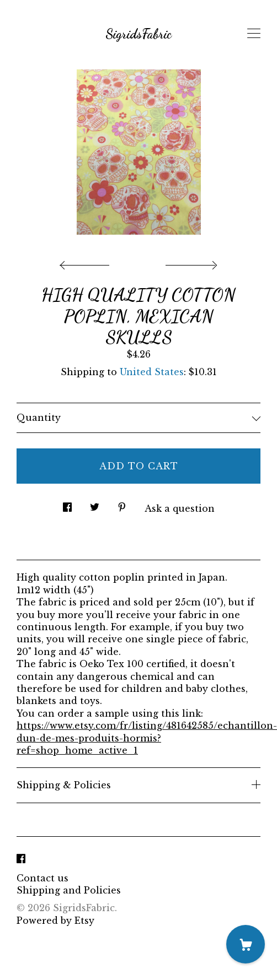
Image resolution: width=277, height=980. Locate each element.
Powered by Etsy (55, 921)
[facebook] (21, 859)
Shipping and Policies (69, 890)
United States (152, 372)
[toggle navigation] (254, 34)
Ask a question (180, 508)
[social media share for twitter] (95, 504)
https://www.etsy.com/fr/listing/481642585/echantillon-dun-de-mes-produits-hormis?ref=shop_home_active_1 (147, 738)
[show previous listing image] (87, 262)
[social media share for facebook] (67, 504)
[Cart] (246, 944)
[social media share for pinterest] (122, 504)
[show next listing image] (190, 262)
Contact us (42, 878)
